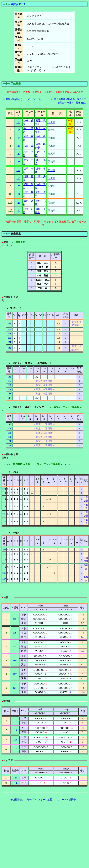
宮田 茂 (28, 146)
